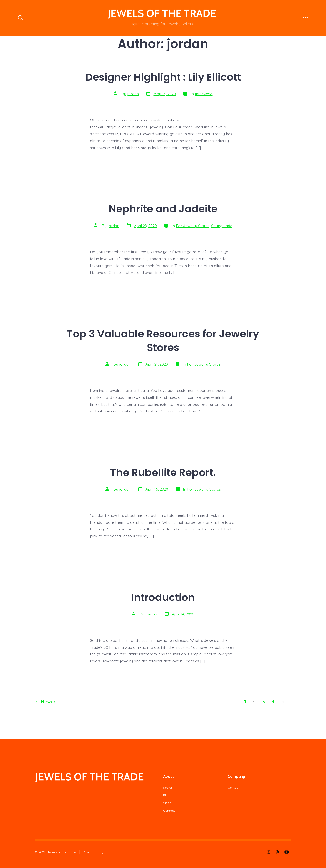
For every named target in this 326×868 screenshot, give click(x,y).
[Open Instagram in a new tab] (269, 852)
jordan (133, 94)
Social (167, 788)
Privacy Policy (93, 852)
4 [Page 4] (273, 701)
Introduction (163, 597)
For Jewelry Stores (193, 226)
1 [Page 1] (245, 701)
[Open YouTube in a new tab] (287, 852)
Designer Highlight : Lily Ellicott (163, 77)
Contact (169, 811)
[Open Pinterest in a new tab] (277, 852)
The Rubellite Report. (163, 472)
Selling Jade (222, 226)
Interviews (204, 94)
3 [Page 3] (264, 701)
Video (167, 803)
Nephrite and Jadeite (163, 209)
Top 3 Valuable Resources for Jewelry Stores (163, 341)
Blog (166, 795)
